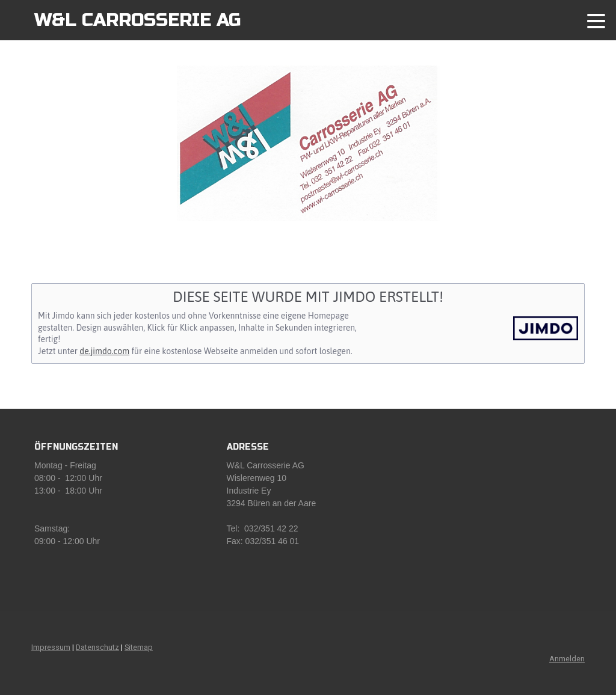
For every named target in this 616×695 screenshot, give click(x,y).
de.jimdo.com (104, 351)
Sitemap (139, 647)
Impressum (51, 647)
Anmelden (567, 659)
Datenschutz (97, 647)
